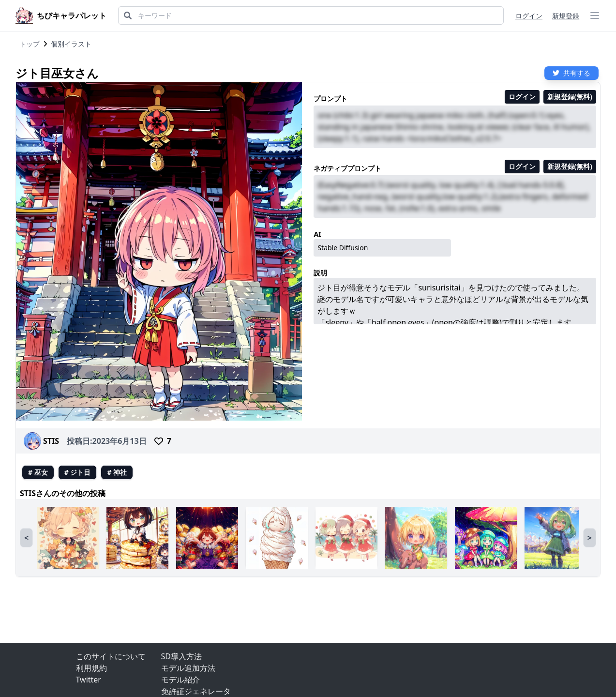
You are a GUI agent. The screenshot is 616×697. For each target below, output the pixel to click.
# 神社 (117, 472)
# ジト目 (78, 472)
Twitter (89, 680)
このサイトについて (111, 656)
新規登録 (566, 16)
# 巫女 (38, 472)
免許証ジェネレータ (196, 691)
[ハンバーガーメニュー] (595, 15)
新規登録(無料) (570, 97)
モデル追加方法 (188, 668)
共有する (571, 73)
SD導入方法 (181, 656)
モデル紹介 (180, 680)
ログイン (529, 16)
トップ (30, 44)
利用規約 (91, 668)
